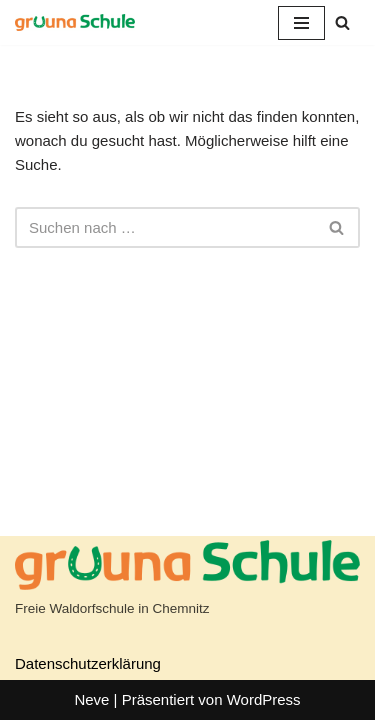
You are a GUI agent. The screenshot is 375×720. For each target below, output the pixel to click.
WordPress (264, 699)
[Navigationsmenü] (301, 23)
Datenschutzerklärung (88, 663)
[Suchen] (342, 22)
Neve (91, 699)
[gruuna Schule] (75, 22)
